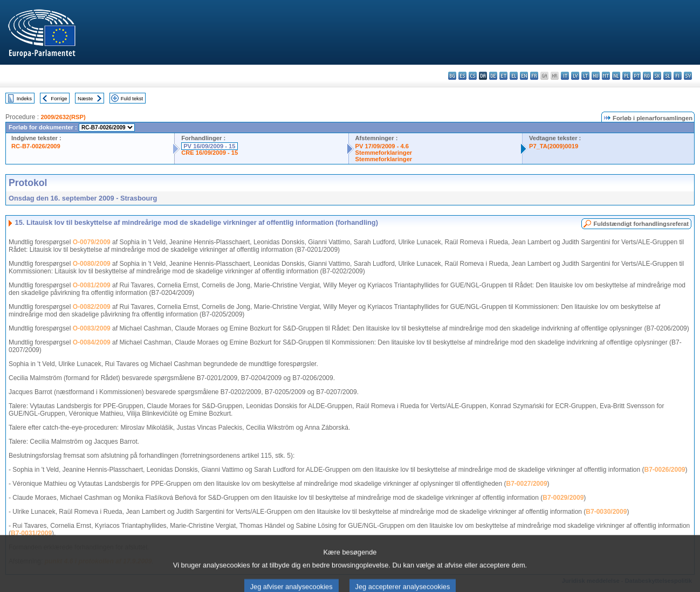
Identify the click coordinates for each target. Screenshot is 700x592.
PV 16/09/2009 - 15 (209, 146)
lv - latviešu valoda (575, 76)
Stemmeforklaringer (384, 153)
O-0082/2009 (92, 307)
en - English (524, 76)
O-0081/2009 (92, 285)
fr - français (534, 76)
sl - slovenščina (667, 76)
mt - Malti (606, 76)
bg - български (452, 76)
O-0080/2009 (92, 264)
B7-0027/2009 (527, 484)
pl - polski (626, 76)
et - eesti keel (503, 76)
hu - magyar (596, 76)
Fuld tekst (132, 98)
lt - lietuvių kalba (585, 76)
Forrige (59, 98)
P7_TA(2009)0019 (554, 146)
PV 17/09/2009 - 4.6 (382, 146)
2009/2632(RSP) (63, 117)
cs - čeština (473, 76)
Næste (85, 98)
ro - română (647, 76)
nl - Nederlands (616, 76)
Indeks (24, 98)
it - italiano (565, 76)
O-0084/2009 (92, 342)
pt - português (637, 76)
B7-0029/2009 (563, 498)
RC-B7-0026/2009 (36, 146)
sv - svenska (688, 76)
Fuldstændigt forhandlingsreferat (641, 224)
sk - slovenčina (657, 76)
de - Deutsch (493, 76)
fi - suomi (678, 76)
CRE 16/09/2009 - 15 (210, 153)
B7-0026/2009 (664, 470)
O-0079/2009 (92, 242)
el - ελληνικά (514, 76)
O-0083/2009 (92, 328)
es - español (462, 76)
